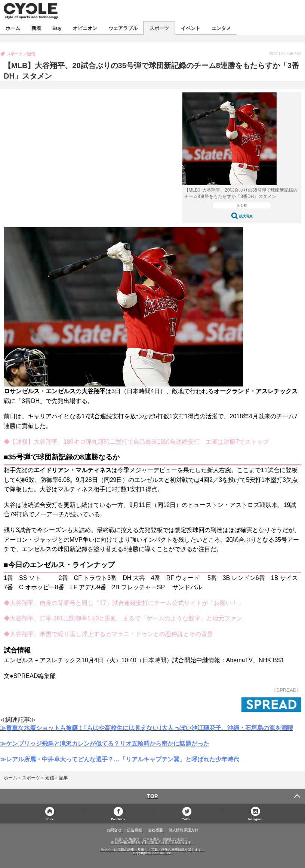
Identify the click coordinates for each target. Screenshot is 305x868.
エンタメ (221, 28)
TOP (153, 796)
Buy (57, 28)
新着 (36, 28)
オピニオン (85, 28)
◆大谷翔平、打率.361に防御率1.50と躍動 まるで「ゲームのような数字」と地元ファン (123, 618)
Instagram (255, 819)
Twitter (187, 819)
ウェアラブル (123, 28)
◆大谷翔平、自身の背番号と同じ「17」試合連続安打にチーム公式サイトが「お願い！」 (124, 603)
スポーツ (159, 28)
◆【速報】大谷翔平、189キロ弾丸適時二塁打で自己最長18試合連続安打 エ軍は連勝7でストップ (136, 442)
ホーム (13, 28)
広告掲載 (135, 830)
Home (50, 819)
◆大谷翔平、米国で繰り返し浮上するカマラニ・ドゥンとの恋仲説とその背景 (108, 634)
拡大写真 (246, 216)
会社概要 (155, 830)
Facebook (118, 819)
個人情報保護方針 (184, 830)
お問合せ (114, 830)
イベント (191, 28)
